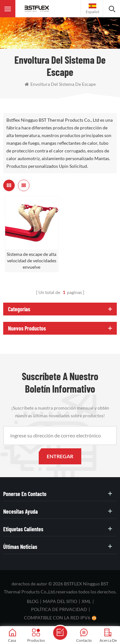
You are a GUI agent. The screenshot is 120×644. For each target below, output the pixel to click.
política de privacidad (59, 609)
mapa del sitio (60, 601)
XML (86, 601)
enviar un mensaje (60, 633)
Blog (33, 601)
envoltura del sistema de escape (60, 84)
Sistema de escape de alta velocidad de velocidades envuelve (32, 261)
